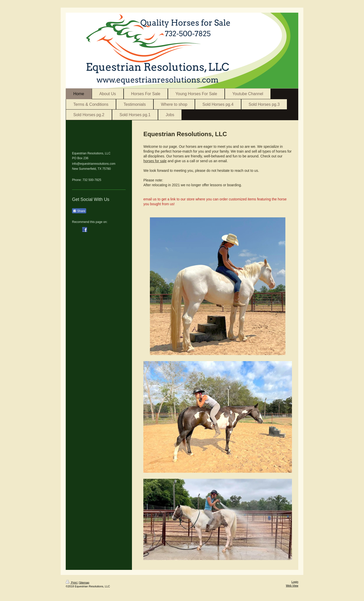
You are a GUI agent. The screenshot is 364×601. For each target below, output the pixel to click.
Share (79, 211)
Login (295, 582)
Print (72, 583)
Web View (292, 586)
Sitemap (84, 583)
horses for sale (155, 161)
